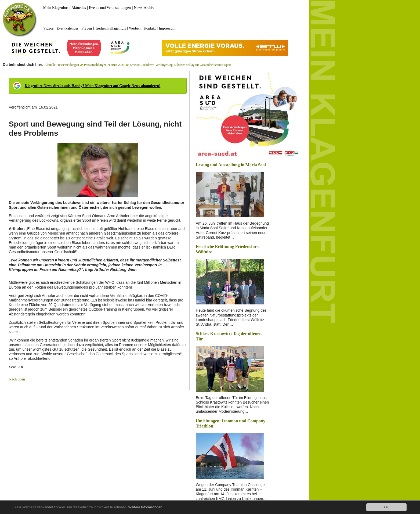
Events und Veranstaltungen (110, 8)
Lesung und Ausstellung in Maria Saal (231, 165)
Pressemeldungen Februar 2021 (104, 65)
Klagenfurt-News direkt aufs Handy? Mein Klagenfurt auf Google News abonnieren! (93, 86)
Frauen (87, 28)
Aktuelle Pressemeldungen (62, 65)
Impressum (167, 28)
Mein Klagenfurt (56, 8)
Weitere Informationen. (146, 508)
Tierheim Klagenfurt (111, 28)
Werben (135, 28)
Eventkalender (68, 28)
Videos (48, 28)
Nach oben (17, 379)
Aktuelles (79, 8)
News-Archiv (144, 8)
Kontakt (150, 28)
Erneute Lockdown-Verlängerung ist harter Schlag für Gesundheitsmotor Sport (180, 65)
